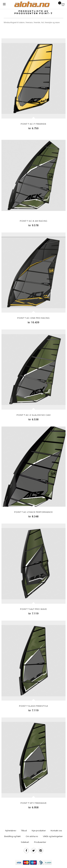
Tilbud (24, 831)
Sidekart (25, 842)
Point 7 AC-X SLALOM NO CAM (34, 415)
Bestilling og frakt (12, 836)
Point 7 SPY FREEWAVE (34, 803)
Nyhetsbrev (11, 831)
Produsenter (40, 842)
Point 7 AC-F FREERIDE (33, 124)
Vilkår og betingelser (53, 836)
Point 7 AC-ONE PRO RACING (33, 318)
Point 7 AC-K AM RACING (34, 221)
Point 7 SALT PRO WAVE (33, 609)
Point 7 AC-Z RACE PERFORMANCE (33, 512)
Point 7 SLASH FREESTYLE (34, 706)
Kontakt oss (56, 831)
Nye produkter (39, 831)
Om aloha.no (32, 836)
